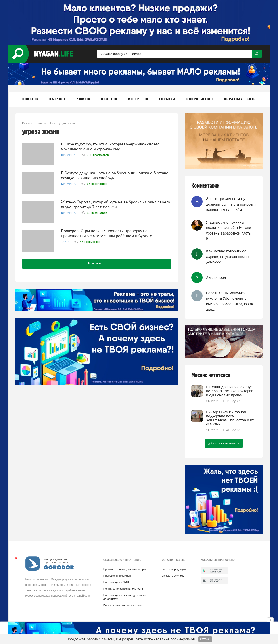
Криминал (70, 155)
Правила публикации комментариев (126, 569)
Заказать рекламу (173, 576)
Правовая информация (118, 576)
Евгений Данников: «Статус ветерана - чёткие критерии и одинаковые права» (230, 391)
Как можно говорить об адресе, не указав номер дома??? (227, 257)
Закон (66, 242)
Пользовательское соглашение (123, 606)
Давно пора (216, 277)
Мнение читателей (211, 375)
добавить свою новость (224, 443)
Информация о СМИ (116, 582)
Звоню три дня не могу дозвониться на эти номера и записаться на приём (231, 204)
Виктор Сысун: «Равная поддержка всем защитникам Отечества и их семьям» (230, 418)
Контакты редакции (174, 569)
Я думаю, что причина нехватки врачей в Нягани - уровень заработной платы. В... (230, 230)
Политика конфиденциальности (123, 589)
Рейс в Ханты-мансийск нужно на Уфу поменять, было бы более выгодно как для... (230, 301)
